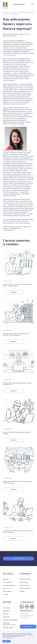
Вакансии (6, 614)
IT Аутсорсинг (25, 574)
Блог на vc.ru (7, 588)
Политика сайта (8, 628)
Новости (6, 579)
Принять (6, 641)
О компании (6, 608)
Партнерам (6, 611)
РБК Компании (7, 591)
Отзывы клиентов (25, 588)
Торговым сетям (25, 585)
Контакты (6, 617)
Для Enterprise (24, 582)
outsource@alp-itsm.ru (15, 229)
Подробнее (14, 292)
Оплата (22, 591)
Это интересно (13, 12)
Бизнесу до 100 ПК (25, 579)
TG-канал (6, 594)
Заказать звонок (28, 627)
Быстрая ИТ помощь (9, 585)
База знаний (8, 574)
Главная (5, 12)
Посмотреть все (18, 558)
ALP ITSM (7, 602)
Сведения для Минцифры (10, 620)
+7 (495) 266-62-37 (18, 4)
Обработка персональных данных (9, 624)
